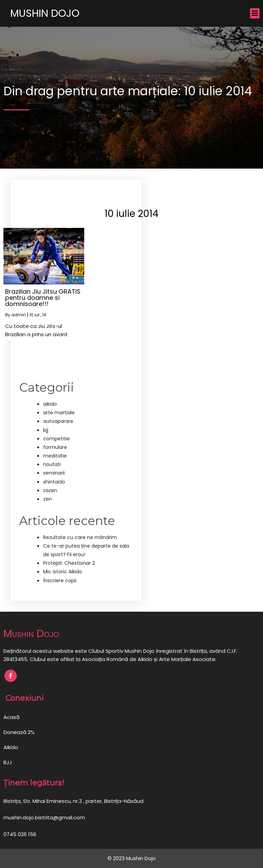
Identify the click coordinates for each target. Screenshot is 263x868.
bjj (46, 430)
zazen (50, 490)
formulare (55, 447)
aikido (50, 404)
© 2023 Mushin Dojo (132, 858)
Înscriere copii (60, 580)
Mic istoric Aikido (63, 572)
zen (47, 499)
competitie (57, 439)
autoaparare (58, 421)
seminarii (54, 473)
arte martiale (59, 413)
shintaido (54, 482)
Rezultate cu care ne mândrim (80, 537)
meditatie (55, 456)
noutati (52, 464)
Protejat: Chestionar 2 (69, 563)
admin (18, 315)
